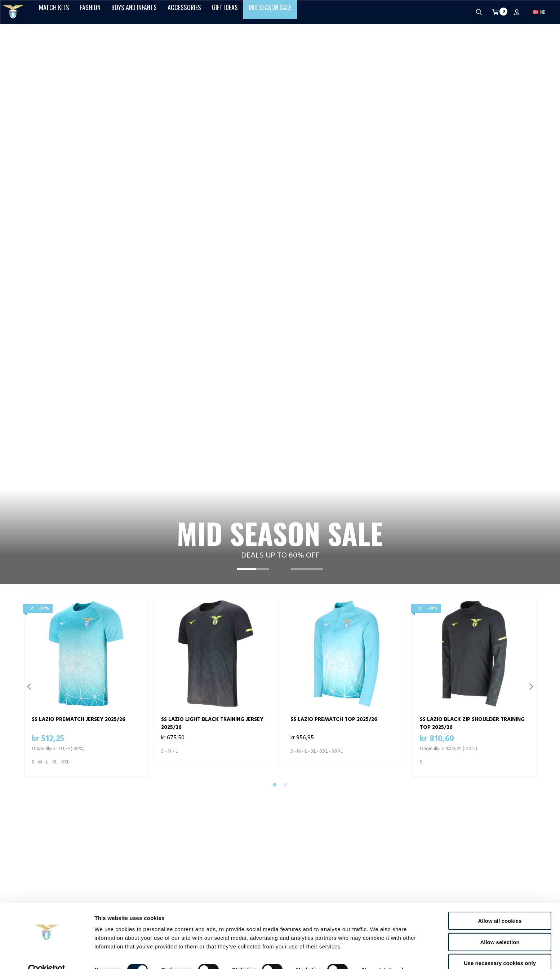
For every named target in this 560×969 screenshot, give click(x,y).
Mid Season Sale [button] (270, 12)
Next (531, 354)
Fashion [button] (90, 12)
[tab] (253, 243)
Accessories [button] (184, 12)
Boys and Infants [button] (134, 12)
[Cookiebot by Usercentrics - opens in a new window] (47, 955)
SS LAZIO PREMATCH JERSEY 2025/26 (79, 387)
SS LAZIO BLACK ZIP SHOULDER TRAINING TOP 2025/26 (472, 391)
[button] (539, 12)
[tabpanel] (280, 138)
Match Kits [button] (54, 12)
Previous (29, 354)
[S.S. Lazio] (13, 12)
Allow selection (500, 927)
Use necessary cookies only (500, 948)
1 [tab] (275, 453)
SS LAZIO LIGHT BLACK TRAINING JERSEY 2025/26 (212, 391)
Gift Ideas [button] (225, 12)
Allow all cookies (500, 906)
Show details (378, 955)
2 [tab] (285, 453)
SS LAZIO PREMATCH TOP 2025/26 (334, 387)
